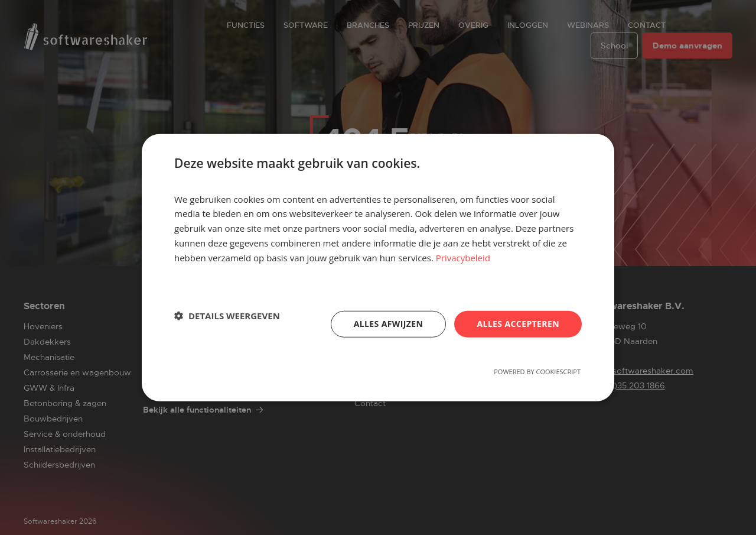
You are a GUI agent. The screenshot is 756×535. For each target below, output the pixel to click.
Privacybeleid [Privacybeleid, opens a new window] (463, 257)
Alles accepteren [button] (518, 324)
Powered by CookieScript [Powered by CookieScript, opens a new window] (537, 372)
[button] (227, 316)
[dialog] (378, 267)
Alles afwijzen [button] (389, 324)
